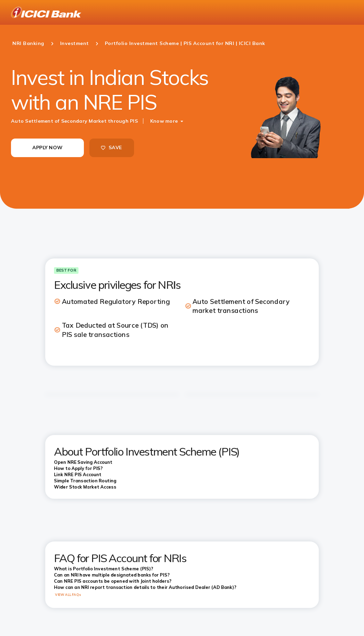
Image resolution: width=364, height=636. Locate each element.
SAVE (111, 147)
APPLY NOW (47, 147)
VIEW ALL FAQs (68, 594)
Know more (164, 121)
